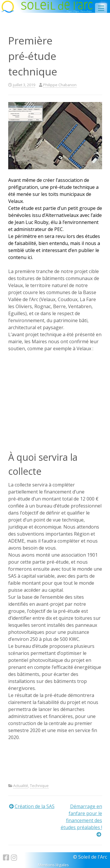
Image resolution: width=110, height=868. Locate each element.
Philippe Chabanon (60, 85)
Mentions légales (54, 865)
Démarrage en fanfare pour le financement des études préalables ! (81, 817)
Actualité (21, 786)
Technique (39, 786)
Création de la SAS (35, 806)
